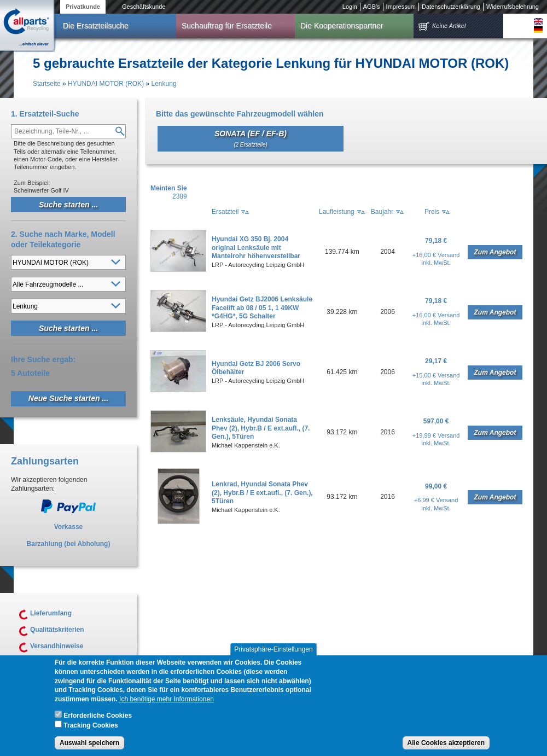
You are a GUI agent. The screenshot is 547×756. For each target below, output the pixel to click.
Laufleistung (337, 212)
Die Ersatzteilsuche (96, 26)
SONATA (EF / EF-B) (251, 138)
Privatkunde (83, 7)
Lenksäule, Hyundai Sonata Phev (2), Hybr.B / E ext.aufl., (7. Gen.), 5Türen (261, 428)
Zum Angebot (495, 252)
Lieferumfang (51, 613)
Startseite (47, 84)
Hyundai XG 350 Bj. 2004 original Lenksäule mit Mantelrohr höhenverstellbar (256, 248)
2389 (180, 196)
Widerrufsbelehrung (513, 7)
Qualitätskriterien (57, 630)
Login (350, 7)
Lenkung (164, 84)
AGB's (372, 7)
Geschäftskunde (144, 7)
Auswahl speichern (89, 749)
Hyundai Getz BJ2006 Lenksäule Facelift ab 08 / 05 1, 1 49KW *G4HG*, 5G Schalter (262, 308)
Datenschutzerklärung (451, 7)
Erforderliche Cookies (98, 722)
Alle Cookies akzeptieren (446, 749)
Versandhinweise (57, 646)
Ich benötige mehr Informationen (167, 705)
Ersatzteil (225, 212)
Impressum (401, 7)
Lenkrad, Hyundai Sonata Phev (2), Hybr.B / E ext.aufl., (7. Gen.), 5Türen (262, 493)
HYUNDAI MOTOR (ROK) (106, 84)
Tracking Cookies (91, 731)
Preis (432, 212)
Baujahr (382, 212)
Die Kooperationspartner (342, 26)
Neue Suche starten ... (68, 398)
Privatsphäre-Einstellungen (273, 655)
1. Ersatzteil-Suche (45, 114)
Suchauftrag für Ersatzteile (227, 26)
